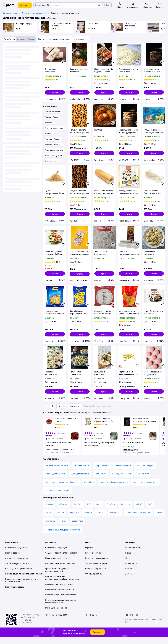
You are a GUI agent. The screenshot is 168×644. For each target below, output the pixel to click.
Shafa (128, 565)
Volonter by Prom (133, 555)
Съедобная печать (123, 473)
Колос (64, 528)
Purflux (48, 520)
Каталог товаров (10, 13)
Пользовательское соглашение (59, 592)
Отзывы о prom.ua (94, 581)
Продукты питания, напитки (34, 13)
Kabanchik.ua (131, 571)
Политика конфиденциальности (60, 597)
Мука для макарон (145, 473)
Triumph (88, 520)
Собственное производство (138, 520)
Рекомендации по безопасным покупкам (23, 581)
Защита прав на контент (96, 571)
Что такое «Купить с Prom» (17, 571)
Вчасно (129, 576)
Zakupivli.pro (131, 581)
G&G (150, 511)
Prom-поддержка (13, 560)
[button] (55, 92)
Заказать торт (143, 481)
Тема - (56, 622)
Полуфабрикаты (102, 473)
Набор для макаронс (121, 481)
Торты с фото (101, 481)
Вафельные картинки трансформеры (62, 489)
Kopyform (74, 520)
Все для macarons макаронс (58, 498)
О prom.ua (90, 555)
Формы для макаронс (55, 481)
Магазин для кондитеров (57, 473)
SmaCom (78, 511)
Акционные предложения (17, 565)
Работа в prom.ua (93, 560)
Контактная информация (96, 565)
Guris (99, 511)
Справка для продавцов (56, 555)
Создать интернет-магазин (57, 560)
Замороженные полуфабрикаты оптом (63, 537)
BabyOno (111, 511)
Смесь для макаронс (80, 481)
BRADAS (101, 520)
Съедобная (89, 489)
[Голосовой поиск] (99, 5)
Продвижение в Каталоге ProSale (60, 571)
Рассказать (98, 639)
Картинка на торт (81, 473)
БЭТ (89, 511)
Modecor (49, 511)
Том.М (159, 520)
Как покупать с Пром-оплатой (19, 576)
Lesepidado (115, 520)
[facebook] (132, 622)
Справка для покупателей (17, 555)
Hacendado (125, 511)
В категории (42, 5)
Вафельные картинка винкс (146, 489)
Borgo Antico (78, 528)
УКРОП (139, 511)
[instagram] (136, 622)
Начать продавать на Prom (57, 565)
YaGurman (63, 511)
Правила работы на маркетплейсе (61, 602)
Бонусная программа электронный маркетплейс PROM (61, 609)
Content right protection (96, 576)
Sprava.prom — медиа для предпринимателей (57, 577)
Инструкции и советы (15, 594)
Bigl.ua (128, 560)
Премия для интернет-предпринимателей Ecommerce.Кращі (62, 585)
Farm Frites (50, 528)
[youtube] (127, 622)
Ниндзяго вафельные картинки (114, 489)
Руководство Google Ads (56, 615)
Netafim (61, 520)
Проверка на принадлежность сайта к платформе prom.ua (22, 588)
